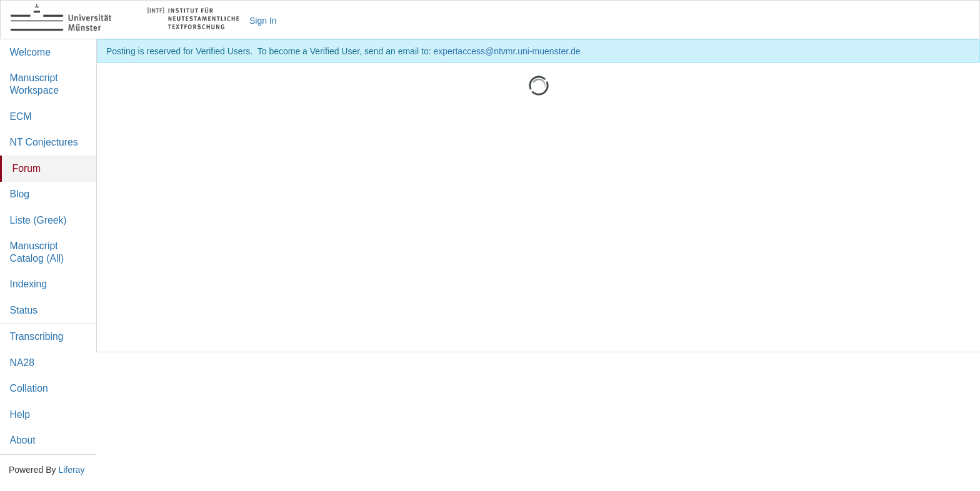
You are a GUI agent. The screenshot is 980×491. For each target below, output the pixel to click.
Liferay (71, 470)
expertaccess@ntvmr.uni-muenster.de (507, 51)
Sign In (263, 21)
